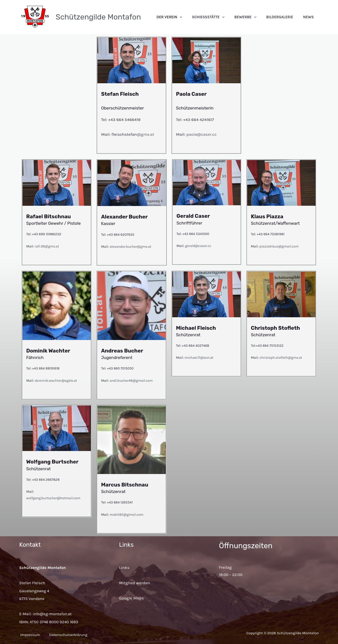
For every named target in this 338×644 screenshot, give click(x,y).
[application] (202, 17)
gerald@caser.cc (198, 246)
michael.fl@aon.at (199, 358)
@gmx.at (145, 134)
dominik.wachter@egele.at (56, 381)
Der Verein (192, 17)
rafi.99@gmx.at (47, 246)
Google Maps (131, 598)
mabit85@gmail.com (126, 515)
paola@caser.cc (202, 134)
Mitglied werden (135, 583)
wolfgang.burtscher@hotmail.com (53, 498)
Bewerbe (258, 17)
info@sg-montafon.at (52, 614)
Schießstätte (226, 17)
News (311, 17)
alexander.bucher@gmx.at (130, 247)
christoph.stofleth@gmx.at (281, 358)
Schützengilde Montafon (98, 17)
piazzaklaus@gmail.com (279, 246)
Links (124, 567)
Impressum (29, 635)
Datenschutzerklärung (73, 635)
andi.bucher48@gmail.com (131, 381)
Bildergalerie (287, 17)
